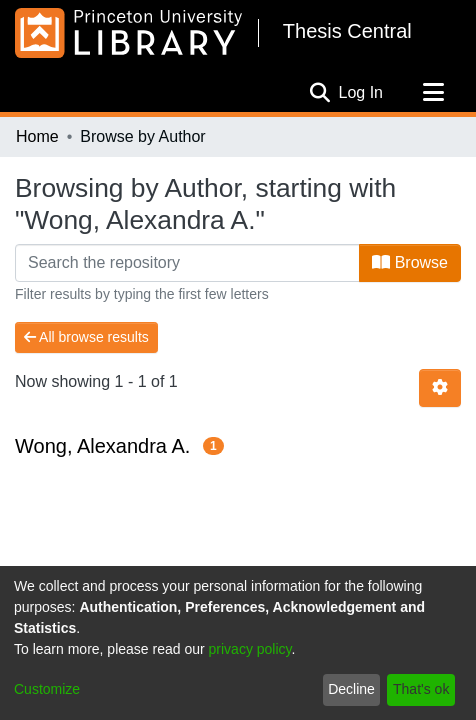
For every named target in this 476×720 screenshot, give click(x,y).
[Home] (128, 33)
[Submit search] (320, 93)
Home (37, 136)
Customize (47, 689)
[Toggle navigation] (433, 93)
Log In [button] (362, 92)
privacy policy (250, 649)
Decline (351, 689)
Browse (410, 262)
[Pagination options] (440, 388)
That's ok (421, 689)
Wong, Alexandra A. (102, 446)
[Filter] (187, 263)
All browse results (86, 337)
